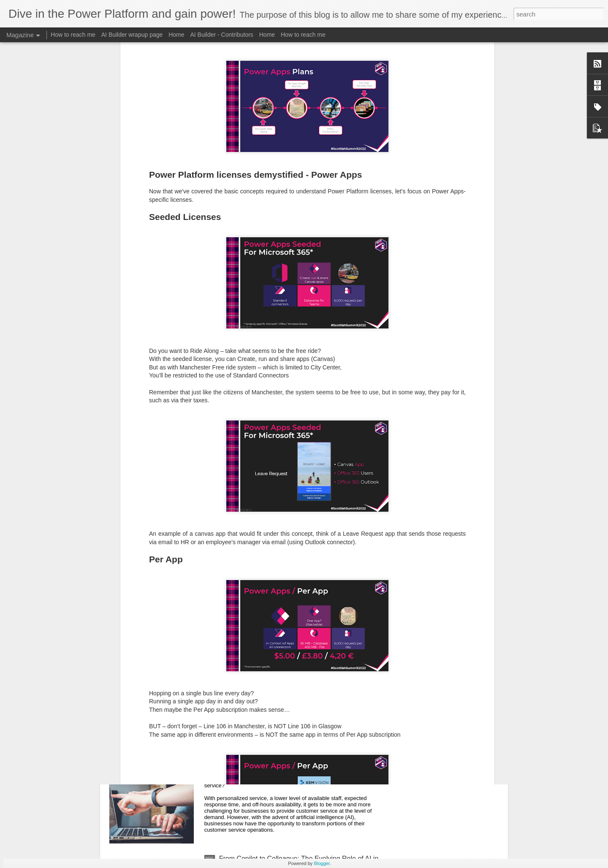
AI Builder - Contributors (221, 35)
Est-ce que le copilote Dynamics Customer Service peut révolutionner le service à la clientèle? (295, 671)
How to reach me (73, 35)
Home (176, 35)
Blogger (322, 863)
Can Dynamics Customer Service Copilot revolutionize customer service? (280, 766)
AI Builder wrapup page (132, 35)
